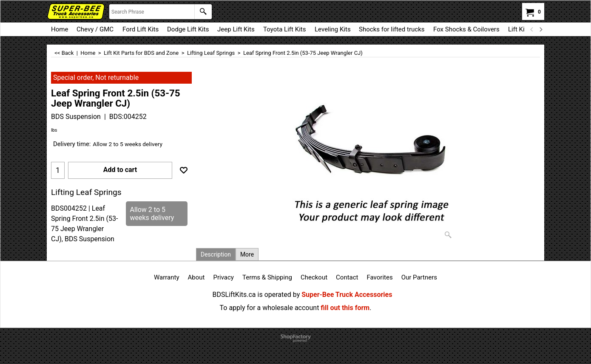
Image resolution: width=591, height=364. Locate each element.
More (247, 254)
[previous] (532, 29)
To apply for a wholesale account (270, 308)
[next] (540, 29)
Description (216, 254)
